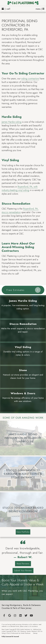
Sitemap (35, 633)
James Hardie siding (12, 122)
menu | (40, 9)
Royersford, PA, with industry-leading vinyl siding (20, 188)
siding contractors (30, 79)
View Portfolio (23, 532)
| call (6, 9)
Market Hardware (25, 633)
